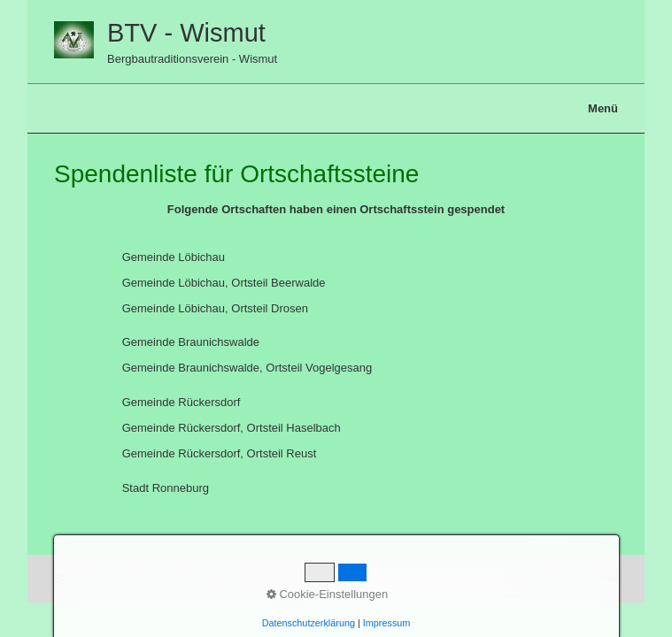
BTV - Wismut (186, 33)
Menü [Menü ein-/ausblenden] (603, 108)
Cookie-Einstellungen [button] (327, 594)
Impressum (387, 623)
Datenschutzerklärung (309, 623)
